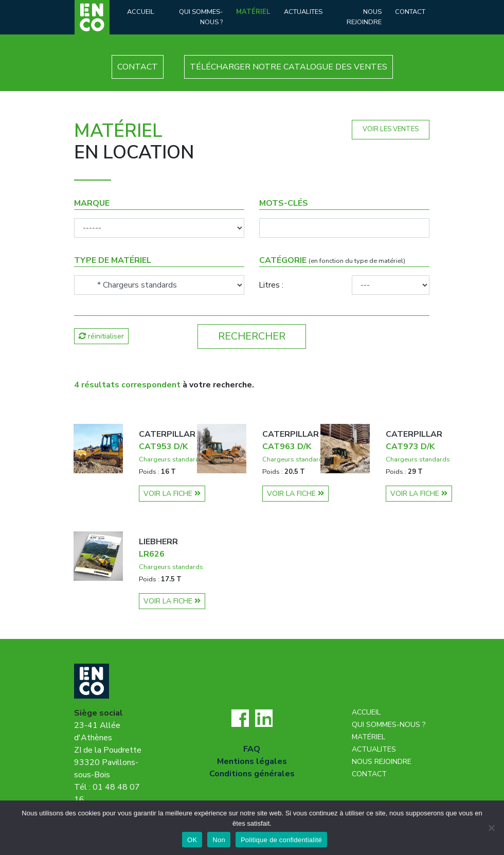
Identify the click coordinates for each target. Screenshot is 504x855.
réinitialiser (101, 336)
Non (219, 840)
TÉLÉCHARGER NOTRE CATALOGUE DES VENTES (289, 67)
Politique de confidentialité (281, 840)
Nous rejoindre (364, 17)
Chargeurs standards (171, 459)
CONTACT (138, 67)
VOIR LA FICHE (172, 494)
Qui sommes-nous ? (201, 17)
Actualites (303, 12)
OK (192, 840)
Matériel (253, 12)
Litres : (271, 285)
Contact (410, 12)
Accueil (141, 12)
